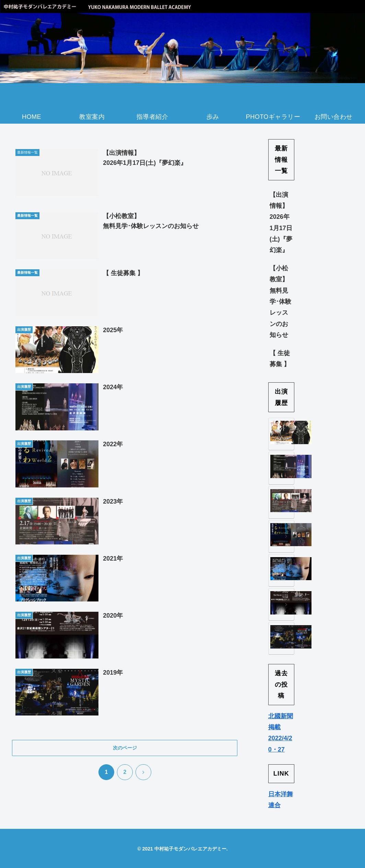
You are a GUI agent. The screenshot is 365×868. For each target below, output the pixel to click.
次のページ (125, 748)
